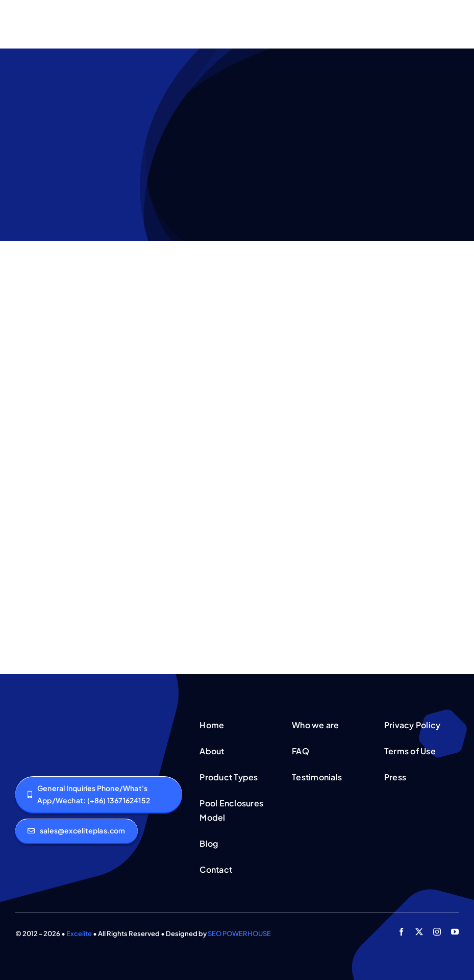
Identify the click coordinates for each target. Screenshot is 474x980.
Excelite (79, 934)
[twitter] (419, 932)
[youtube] (455, 932)
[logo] (50, 719)
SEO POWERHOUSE (239, 934)
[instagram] (437, 932)
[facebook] (401, 932)
